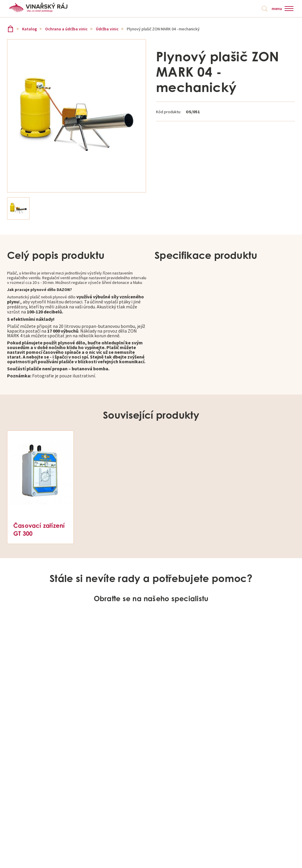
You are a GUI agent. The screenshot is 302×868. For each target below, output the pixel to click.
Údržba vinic (107, 30)
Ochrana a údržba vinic (66, 30)
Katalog (29, 30)
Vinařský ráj (10, 30)
